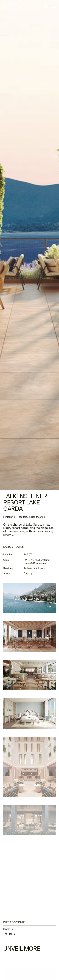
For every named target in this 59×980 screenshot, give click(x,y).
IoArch (7, 929)
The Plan (8, 934)
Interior (9, 518)
